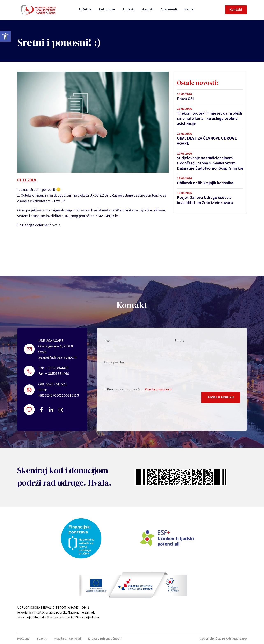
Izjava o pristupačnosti (105, 639)
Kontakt (236, 10)
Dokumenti (169, 9)
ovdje (56, 225)
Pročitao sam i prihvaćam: (138, 389)
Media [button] (189, 9)
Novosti (147, 9)
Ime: (107, 341)
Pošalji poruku (221, 397)
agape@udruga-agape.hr (58, 357)
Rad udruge (107, 9)
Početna (85, 9)
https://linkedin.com (51, 410)
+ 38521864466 (57, 374)
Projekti (128, 9)
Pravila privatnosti (158, 389)
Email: (179, 341)
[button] (5, 36)
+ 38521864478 (57, 368)
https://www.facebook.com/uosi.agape (41, 410)
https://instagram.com (61, 410)
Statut (42, 639)
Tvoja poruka (114, 362)
